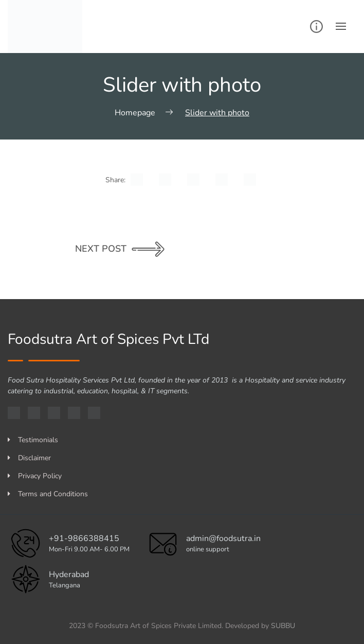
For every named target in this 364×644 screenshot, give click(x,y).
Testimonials (33, 440)
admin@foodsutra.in (223, 538)
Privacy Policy (35, 476)
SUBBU (283, 626)
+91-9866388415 (84, 538)
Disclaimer (29, 458)
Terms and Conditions (48, 494)
